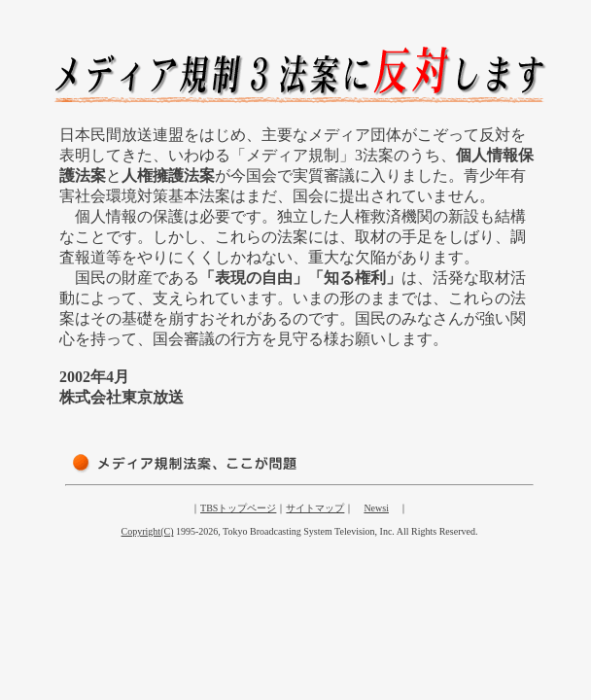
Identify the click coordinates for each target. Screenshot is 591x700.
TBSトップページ (238, 508)
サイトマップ (315, 508)
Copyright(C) (148, 531)
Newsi (376, 508)
